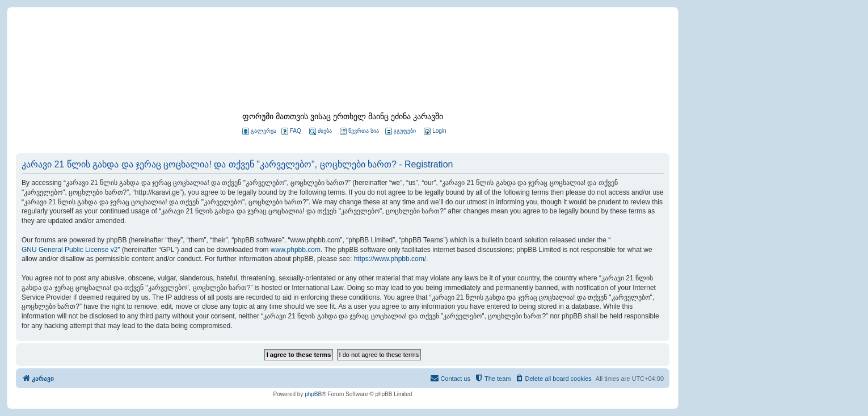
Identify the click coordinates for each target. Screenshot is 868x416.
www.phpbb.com (296, 250)
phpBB (313, 394)
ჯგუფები (401, 131)
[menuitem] (434, 131)
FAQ (291, 131)
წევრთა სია (359, 131)
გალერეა (259, 131)
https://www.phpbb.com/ (390, 259)
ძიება (321, 131)
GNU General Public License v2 (69, 250)
